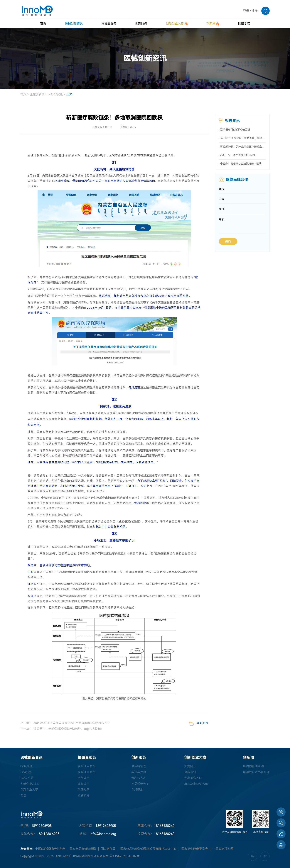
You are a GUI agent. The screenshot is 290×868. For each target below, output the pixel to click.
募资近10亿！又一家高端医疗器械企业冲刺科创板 (243, 147)
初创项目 (84, 778)
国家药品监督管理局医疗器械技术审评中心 (148, 849)
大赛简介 (190, 766)
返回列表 (199, 724)
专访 (23, 796)
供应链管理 (139, 766)
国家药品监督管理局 (83, 849)
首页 (23, 94)
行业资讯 (57, 94)
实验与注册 (139, 772)
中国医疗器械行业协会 (50, 849)
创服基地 (137, 790)
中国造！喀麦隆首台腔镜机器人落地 (241, 165)
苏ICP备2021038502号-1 (126, 857)
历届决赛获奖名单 (196, 784)
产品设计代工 (140, 784)
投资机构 (84, 796)
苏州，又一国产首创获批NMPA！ (239, 156)
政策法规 (26, 772)
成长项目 (84, 784)
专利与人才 (139, 778)
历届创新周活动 (253, 766)
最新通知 (190, 772)
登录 (246, 11)
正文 (69, 94)
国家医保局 (108, 849)
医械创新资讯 (39, 94)
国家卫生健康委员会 (195, 849)
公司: (222, 211)
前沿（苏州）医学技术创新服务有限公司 (82, 857)
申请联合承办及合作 (256, 772)
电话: (222, 201)
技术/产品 (27, 778)
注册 (255, 11)
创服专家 (84, 790)
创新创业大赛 (29, 790)
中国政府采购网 (223, 849)
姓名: (222, 190)
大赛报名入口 (193, 778)
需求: (222, 221)
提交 (228, 243)
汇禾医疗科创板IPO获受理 (235, 130)
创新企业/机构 (30, 784)
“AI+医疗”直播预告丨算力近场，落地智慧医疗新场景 (243, 138)
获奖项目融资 (87, 766)
